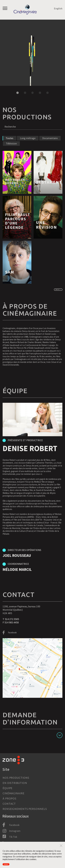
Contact (9, 804)
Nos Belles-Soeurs (27, 25)
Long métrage (28, 146)
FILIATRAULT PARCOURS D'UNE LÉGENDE (18, 228)
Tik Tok (13, 837)
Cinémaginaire (14, 793)
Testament (49, 190)
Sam (10, 279)
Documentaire (50, 146)
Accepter (11, 863)
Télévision (11, 151)
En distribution (15, 783)
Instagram (15, 831)
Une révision (46, 232)
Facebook (12, 641)
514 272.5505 (12, 628)
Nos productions (16, 778)
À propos (9, 798)
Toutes (9, 146)
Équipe (8, 788)
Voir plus (50, 297)
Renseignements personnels (25, 809)
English (58, 8)
